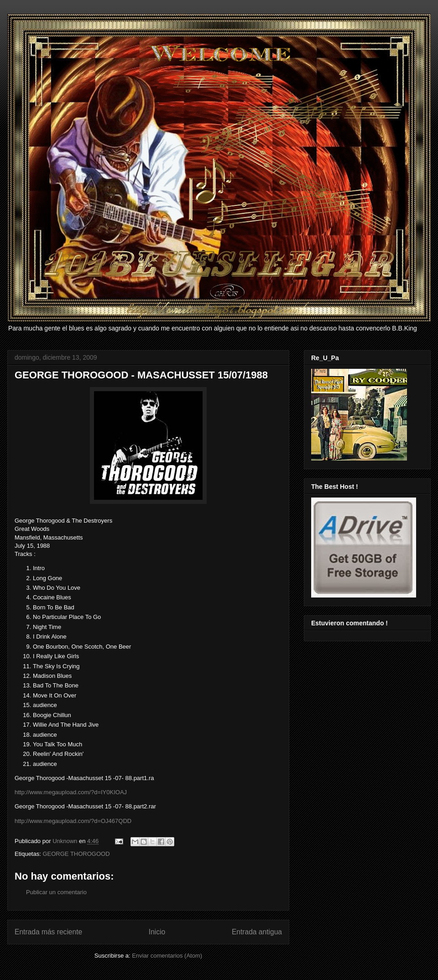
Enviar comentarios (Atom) (167, 956)
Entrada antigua (257, 932)
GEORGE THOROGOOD (76, 854)
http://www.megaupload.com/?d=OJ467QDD (73, 821)
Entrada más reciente (48, 932)
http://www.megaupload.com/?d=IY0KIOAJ (71, 792)
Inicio (157, 932)
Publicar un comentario (56, 892)
